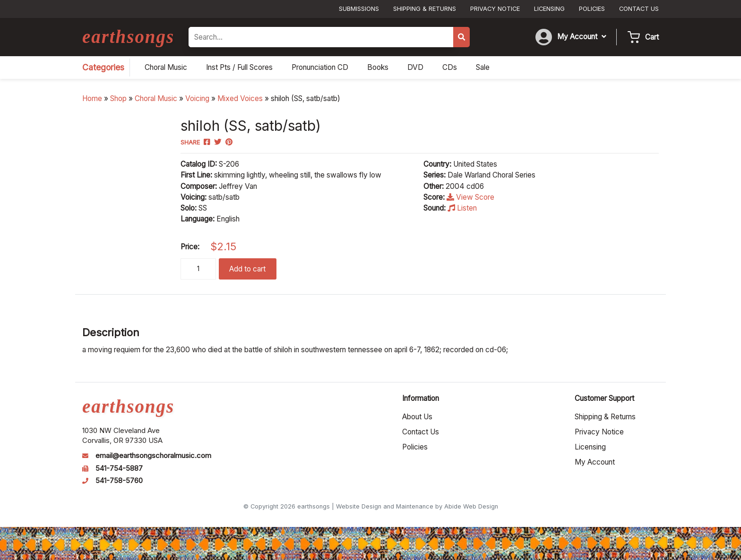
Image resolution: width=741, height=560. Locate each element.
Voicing (197, 98)
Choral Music (156, 98)
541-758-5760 (119, 481)
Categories (103, 67)
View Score (470, 197)
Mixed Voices (240, 98)
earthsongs (128, 37)
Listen (462, 208)
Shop (118, 98)
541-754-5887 (119, 468)
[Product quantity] (198, 269)
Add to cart (247, 269)
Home (92, 98)
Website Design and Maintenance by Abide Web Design (417, 506)
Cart (652, 37)
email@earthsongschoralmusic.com (153, 456)
